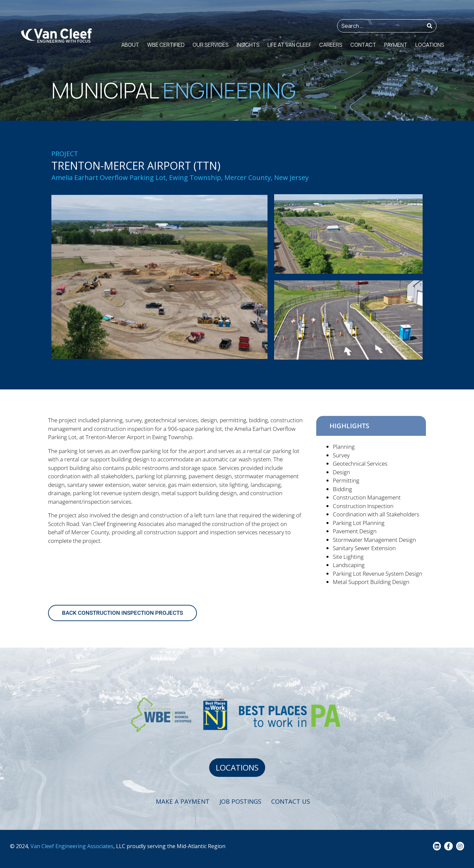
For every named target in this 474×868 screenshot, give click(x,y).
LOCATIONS (237, 768)
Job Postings (245, 802)
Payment (396, 45)
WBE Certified (166, 45)
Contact (363, 45)
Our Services (211, 45)
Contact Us (298, 802)
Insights (248, 45)
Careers (331, 45)
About (130, 45)
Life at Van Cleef (289, 45)
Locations (430, 45)
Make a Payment (184, 802)
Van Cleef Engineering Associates (72, 846)
